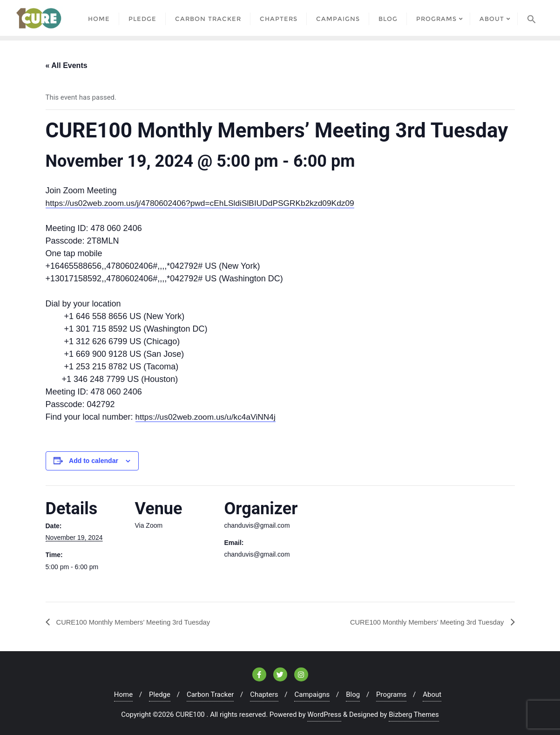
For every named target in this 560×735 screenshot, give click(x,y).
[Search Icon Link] (532, 17)
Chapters (264, 694)
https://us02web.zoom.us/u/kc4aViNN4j (208, 416)
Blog (353, 694)
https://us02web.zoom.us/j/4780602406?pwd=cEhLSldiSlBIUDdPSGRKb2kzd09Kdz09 (206, 203)
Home (123, 694)
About (432, 694)
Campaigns (312, 694)
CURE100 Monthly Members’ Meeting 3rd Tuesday (139, 621)
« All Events (67, 65)
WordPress (324, 714)
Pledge (160, 694)
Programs (391, 694)
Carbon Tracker (210, 694)
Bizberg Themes (414, 714)
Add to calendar (94, 460)
